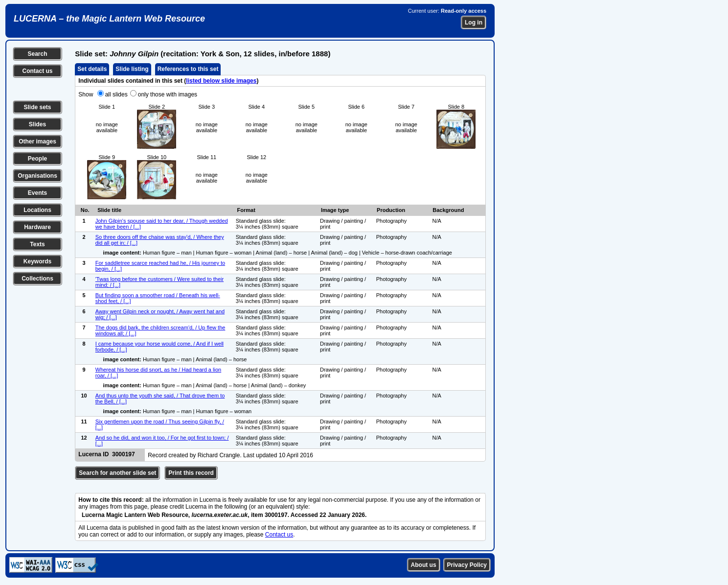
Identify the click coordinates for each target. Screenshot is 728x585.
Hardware (37, 227)
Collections (37, 279)
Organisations (37, 176)
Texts (37, 244)
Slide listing (132, 69)
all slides (116, 94)
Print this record (191, 473)
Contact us (37, 71)
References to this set (188, 69)
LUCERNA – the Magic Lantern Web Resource (109, 19)
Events (37, 193)
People (37, 159)
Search (37, 54)
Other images (37, 141)
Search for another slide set (117, 473)
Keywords (37, 261)
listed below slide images (221, 81)
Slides (37, 124)
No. (85, 210)
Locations (37, 210)
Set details (92, 69)
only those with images (168, 94)
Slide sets (37, 107)
